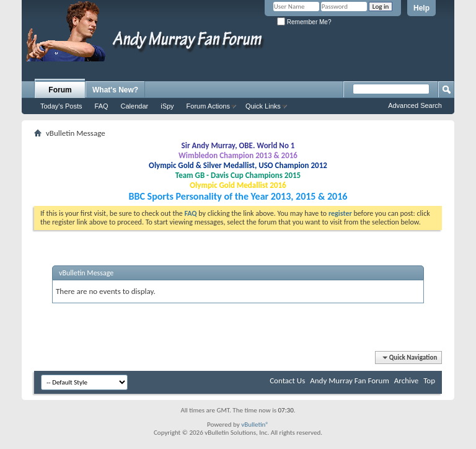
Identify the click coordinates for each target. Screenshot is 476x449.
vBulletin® (255, 425)
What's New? (115, 90)
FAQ (102, 106)
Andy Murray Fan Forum (350, 380)
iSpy (167, 106)
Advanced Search (415, 105)
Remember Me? (304, 22)
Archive (406, 380)
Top (429, 380)
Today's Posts (61, 106)
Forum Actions (208, 106)
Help (421, 8)
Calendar (135, 106)
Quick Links (263, 106)
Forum (60, 90)
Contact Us (287, 380)
